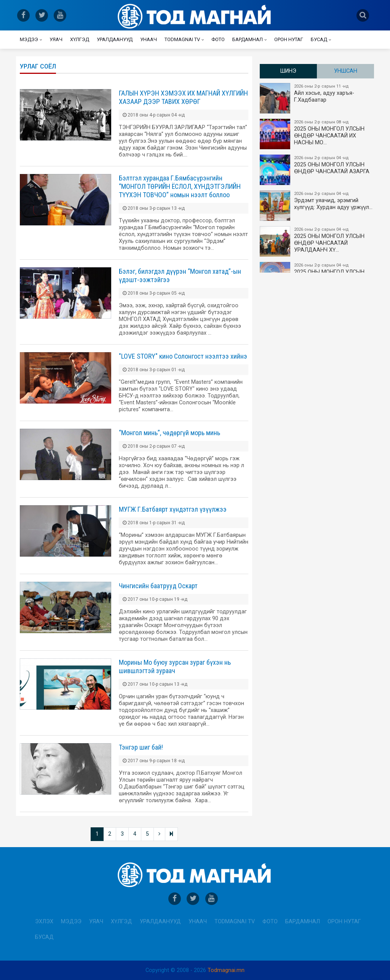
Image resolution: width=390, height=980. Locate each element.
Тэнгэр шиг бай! (141, 747)
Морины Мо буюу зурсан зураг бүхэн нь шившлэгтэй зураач (175, 666)
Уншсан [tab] (346, 71)
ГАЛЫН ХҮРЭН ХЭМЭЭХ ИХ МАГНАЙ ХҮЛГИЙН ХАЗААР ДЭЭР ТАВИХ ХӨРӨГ (183, 97)
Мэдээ (29, 39)
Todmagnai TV (182, 39)
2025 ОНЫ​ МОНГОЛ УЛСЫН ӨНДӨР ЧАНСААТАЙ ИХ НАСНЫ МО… (317, 134)
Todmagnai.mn (226, 970)
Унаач (149, 39)
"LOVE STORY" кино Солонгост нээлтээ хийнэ (183, 356)
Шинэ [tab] (288, 71)
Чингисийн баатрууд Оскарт (158, 586)
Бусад (319, 39)
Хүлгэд (80, 39)
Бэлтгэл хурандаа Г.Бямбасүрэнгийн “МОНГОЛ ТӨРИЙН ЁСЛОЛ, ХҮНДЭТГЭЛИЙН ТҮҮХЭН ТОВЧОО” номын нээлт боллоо (180, 186)
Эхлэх (44, 922)
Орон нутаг (289, 39)
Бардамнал (248, 39)
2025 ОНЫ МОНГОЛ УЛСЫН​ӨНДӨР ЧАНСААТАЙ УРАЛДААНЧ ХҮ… (317, 241)
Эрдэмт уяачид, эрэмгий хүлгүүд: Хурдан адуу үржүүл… (317, 206)
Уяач (56, 39)
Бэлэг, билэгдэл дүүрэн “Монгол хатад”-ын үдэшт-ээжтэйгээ (180, 275)
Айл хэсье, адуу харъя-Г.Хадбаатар (317, 98)
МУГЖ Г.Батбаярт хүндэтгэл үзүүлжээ (173, 509)
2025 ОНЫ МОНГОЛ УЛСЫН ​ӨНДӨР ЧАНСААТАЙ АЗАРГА (317, 170)
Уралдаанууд (115, 39)
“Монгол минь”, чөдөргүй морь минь (169, 433)
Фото (218, 39)
